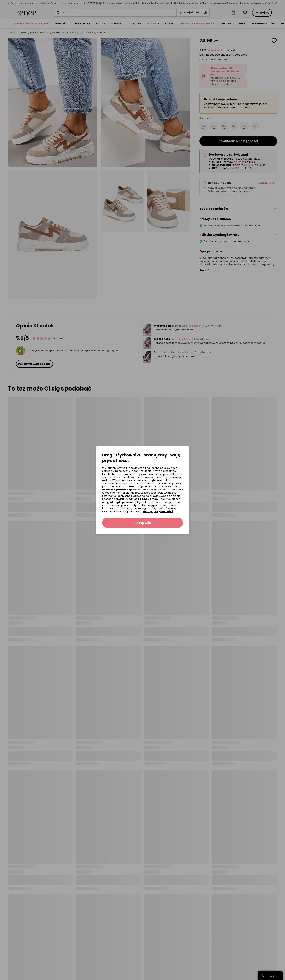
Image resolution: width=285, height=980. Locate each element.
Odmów (153, 499)
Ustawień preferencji (117, 490)
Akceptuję (117, 502)
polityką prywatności (158, 511)
